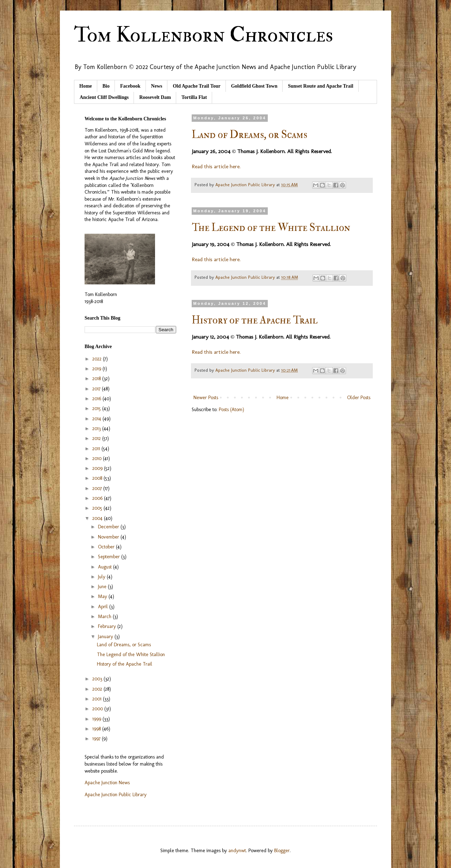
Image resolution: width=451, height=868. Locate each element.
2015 (97, 408)
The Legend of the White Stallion (271, 228)
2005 (98, 508)
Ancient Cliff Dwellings (104, 97)
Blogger (282, 851)
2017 (97, 389)
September (110, 557)
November (109, 537)
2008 (98, 478)
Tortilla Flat (194, 97)
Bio (106, 86)
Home (86, 86)
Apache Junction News (107, 783)
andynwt (237, 851)
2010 (98, 458)
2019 (97, 369)
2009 (98, 468)
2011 (97, 449)
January (106, 637)
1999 (97, 719)
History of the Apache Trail (255, 320)
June (103, 587)
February (108, 626)
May (103, 596)
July (102, 577)
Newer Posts (206, 398)
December (109, 527)
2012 (97, 438)
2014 (97, 419)
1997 (97, 739)
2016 (97, 399)
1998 (97, 729)
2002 (98, 689)
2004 (98, 518)
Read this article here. (216, 166)
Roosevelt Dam (155, 97)
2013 (97, 429)
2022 (98, 359)
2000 (98, 709)
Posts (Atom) (231, 410)
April (104, 607)
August (106, 567)
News (157, 86)
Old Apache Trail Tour (196, 86)
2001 (98, 699)
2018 (97, 379)
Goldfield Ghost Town (254, 86)
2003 (98, 679)
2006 (98, 498)
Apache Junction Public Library (116, 795)
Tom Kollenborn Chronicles (203, 35)
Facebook (130, 86)
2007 (98, 488)
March (105, 617)
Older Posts (359, 398)
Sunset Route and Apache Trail (320, 86)
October (107, 547)
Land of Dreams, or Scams (249, 135)
